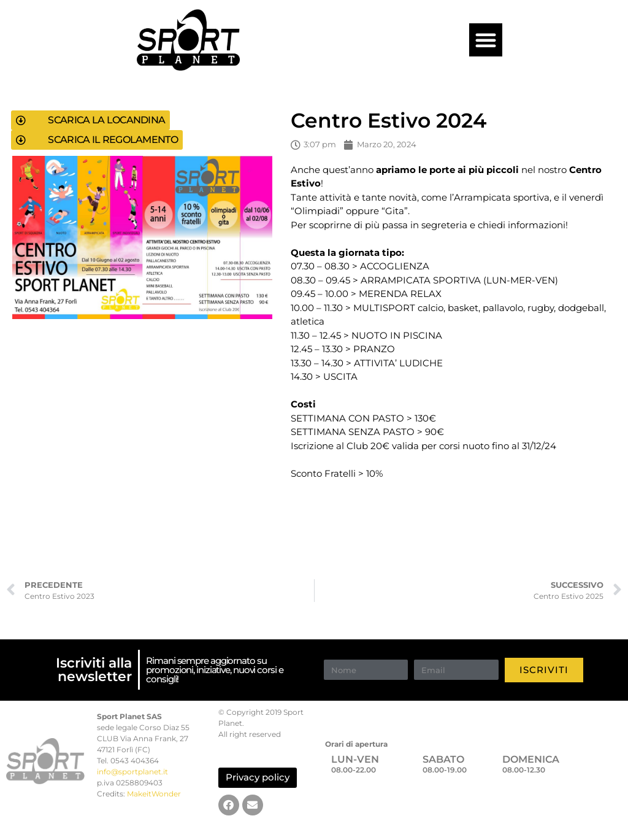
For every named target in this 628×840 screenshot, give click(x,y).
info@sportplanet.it (132, 772)
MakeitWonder (154, 794)
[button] (486, 40)
